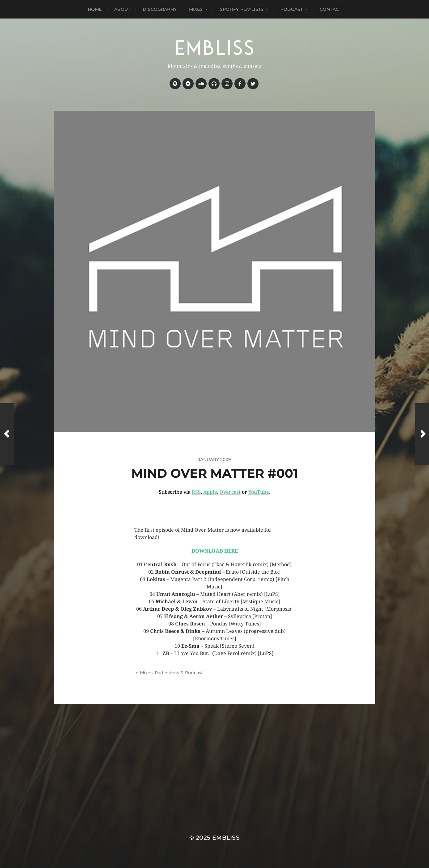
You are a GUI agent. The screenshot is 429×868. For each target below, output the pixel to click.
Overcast (230, 492)
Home (95, 9)
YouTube (259, 492)
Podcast (292, 9)
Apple (210, 492)
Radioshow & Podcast (179, 673)
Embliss (226, 838)
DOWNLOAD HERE (215, 551)
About (122, 9)
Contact (330, 9)
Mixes (196, 9)
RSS (196, 492)
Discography (160, 9)
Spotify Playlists (242, 9)
